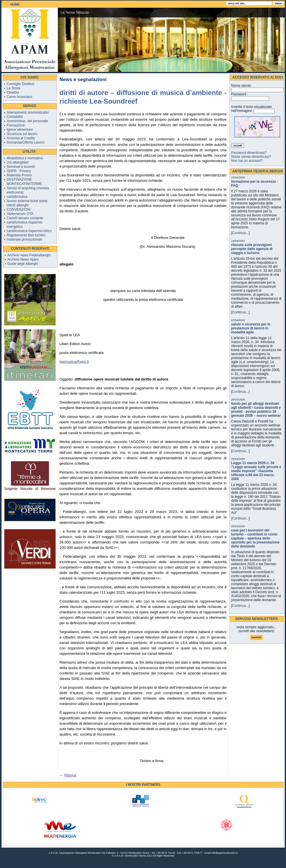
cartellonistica (17, 197)
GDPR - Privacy (19, 171)
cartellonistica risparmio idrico (29, 231)
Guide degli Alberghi (23, 264)
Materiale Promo (19, 175)
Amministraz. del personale (28, 121)
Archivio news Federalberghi (29, 255)
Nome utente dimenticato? (251, 157)
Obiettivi (13, 92)
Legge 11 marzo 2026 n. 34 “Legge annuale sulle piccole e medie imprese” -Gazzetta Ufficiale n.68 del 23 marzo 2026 (256, 471)
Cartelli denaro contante (25, 218)
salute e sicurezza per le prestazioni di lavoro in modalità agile (251, 328)
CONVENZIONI (19, 210)
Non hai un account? (247, 161)
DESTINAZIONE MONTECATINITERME (25, 182)
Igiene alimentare (20, 130)
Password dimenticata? (249, 153)
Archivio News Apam (23, 259)
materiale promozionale (25, 239)
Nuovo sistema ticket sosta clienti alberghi (27, 203)
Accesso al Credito (21, 138)
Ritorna (70, 775)
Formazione (16, 125)
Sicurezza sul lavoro (22, 134)
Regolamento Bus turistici (26, 235)
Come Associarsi (20, 97)
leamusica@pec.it (74, 362)
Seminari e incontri (21, 167)
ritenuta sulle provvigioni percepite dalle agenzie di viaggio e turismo (252, 249)
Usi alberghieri (18, 162)
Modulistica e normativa (25, 158)
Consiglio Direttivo (21, 84)
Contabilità (15, 117)
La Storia (14, 88)
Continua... (240, 233)
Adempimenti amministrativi (28, 112)
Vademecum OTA (20, 214)
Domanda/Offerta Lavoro (26, 142)
